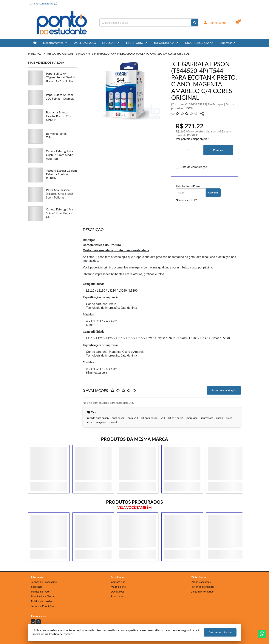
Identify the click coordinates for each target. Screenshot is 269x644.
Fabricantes (118, 596)
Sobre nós (37, 587)
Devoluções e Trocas (43, 596)
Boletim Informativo (202, 591)
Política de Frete (40, 591)
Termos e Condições (42, 606)
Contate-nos (118, 582)
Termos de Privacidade (44, 582)
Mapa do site (118, 587)
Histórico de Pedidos (203, 587)
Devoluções (118, 591)
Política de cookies (42, 601)
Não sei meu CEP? (186, 200)
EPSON (189, 108)
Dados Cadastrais (201, 582)
